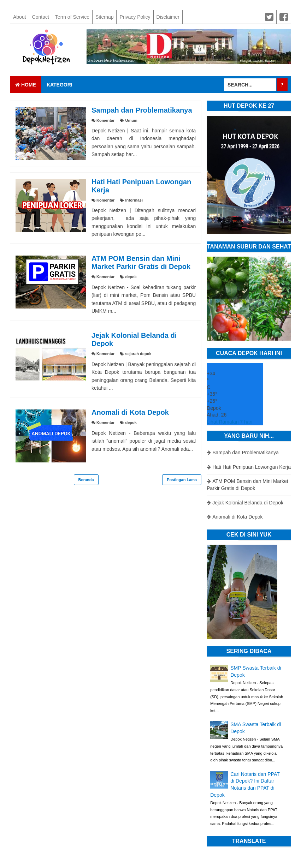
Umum (131, 120)
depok (131, 277)
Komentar (105, 120)
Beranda (86, 480)
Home (26, 85)
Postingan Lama (182, 480)
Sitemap (104, 17)
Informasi (134, 200)
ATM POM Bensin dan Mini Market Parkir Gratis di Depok (141, 262)
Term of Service (72, 17)
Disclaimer (168, 17)
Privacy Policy (135, 17)
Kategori (60, 85)
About (20, 17)
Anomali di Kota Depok (130, 412)
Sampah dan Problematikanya (142, 110)
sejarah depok (138, 354)
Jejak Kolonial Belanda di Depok (248, 503)
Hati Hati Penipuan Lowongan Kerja (252, 467)
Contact (41, 17)
